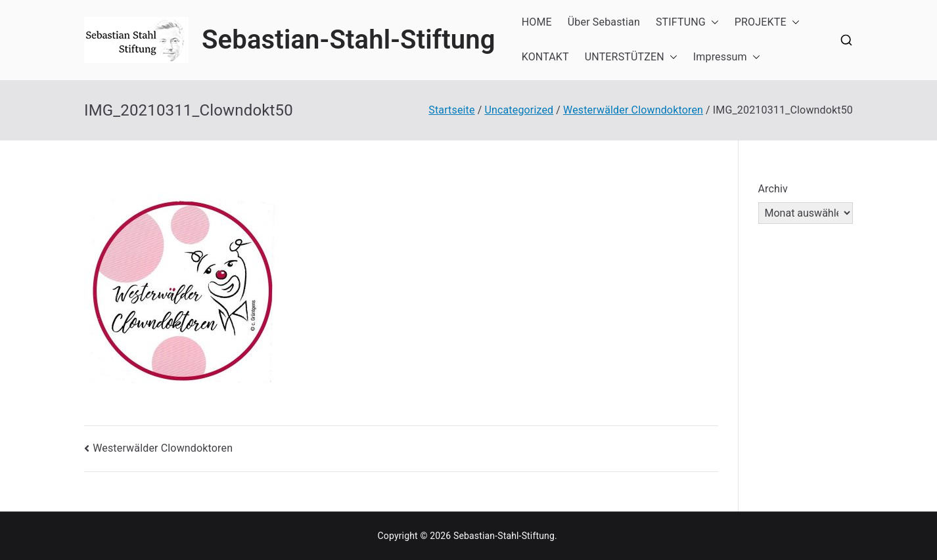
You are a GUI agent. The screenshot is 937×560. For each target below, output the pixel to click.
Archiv (773, 189)
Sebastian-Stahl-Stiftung (349, 40)
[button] (712, 23)
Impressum (727, 57)
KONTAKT (545, 57)
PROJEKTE (767, 23)
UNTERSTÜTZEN (631, 57)
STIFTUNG (687, 23)
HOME (537, 22)
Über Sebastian (604, 22)
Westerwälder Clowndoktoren (163, 448)
